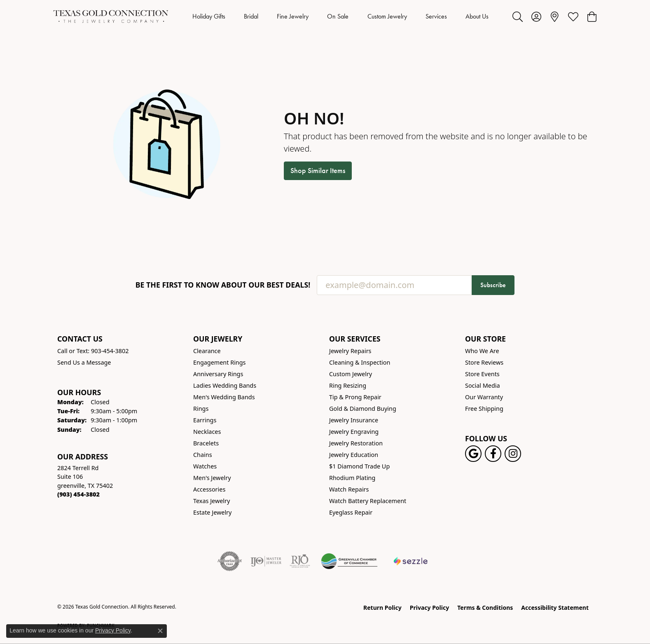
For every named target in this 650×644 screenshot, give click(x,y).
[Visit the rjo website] (300, 561)
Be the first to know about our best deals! (223, 285)
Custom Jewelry (387, 16)
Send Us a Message (84, 362)
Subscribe (493, 285)
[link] (555, 16)
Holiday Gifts (209, 16)
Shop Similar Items (318, 171)
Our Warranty (484, 397)
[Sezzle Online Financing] (411, 561)
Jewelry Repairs (350, 351)
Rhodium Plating (352, 478)
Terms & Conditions (485, 608)
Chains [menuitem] (203, 455)
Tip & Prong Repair (355, 397)
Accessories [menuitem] (209, 489)
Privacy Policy (429, 608)
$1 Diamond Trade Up (359, 466)
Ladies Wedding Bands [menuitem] (225, 385)
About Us (477, 16)
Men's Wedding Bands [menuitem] (224, 397)
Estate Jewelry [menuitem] (212, 512)
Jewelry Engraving (354, 432)
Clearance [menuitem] (207, 351)
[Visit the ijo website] (266, 561)
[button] (518, 16)
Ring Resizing (348, 385)
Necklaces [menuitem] (207, 432)
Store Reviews (484, 362)
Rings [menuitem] (201, 409)
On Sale (338, 16)
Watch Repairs (349, 489)
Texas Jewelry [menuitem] (212, 501)
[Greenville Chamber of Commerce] (349, 561)
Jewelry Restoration (356, 443)
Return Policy (382, 608)
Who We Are (482, 351)
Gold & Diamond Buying (363, 409)
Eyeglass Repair (351, 512)
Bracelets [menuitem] (206, 443)
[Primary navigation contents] (340, 16)
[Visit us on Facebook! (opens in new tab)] (493, 454)
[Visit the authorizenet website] (230, 561)
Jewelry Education (354, 455)
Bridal (251, 16)
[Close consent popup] (160, 631)
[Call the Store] (78, 494)
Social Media (483, 385)
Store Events (482, 374)
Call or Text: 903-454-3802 (93, 351)
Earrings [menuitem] (205, 420)
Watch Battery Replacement (368, 501)
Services (436, 16)
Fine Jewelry (293, 16)
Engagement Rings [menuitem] (220, 362)
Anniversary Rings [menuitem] (218, 374)
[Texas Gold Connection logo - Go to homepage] (111, 16)
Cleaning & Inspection (360, 362)
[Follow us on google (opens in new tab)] (473, 454)
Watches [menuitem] (205, 466)
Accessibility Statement (555, 608)
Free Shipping (484, 409)
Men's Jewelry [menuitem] (212, 478)
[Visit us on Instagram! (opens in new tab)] (513, 454)
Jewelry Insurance (354, 420)
